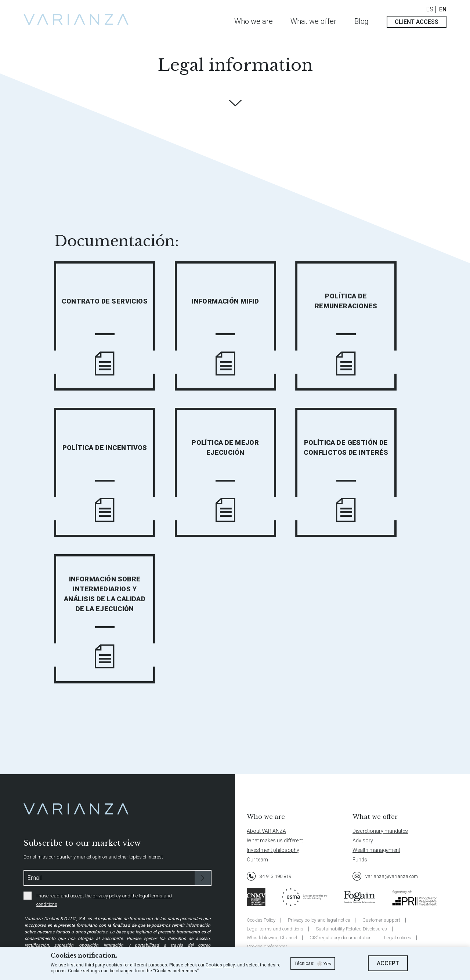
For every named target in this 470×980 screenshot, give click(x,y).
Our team (257, 860)
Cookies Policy (261, 920)
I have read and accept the (98, 899)
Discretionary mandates (380, 831)
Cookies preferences (267, 946)
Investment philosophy (273, 850)
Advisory (363, 841)
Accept (388, 963)
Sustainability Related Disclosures (351, 929)
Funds (360, 860)
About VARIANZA (266, 831)
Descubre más (235, 103)
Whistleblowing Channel (272, 938)
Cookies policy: (221, 965)
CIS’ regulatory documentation (341, 938)
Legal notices (398, 938)
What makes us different (275, 841)
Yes (327, 964)
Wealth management (376, 850)
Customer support (381, 920)
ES (430, 9)
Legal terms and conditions (275, 929)
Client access (417, 22)
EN (443, 9)
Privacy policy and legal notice (319, 920)
